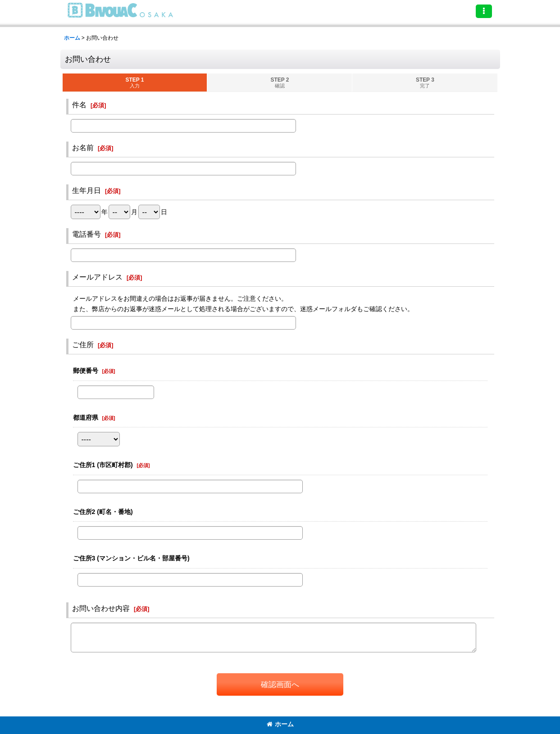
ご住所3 (131, 558)
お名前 (83, 147)
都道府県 (86, 417)
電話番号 (87, 234)
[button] (484, 11)
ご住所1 (103, 465)
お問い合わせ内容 (101, 608)
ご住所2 (103, 512)
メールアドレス (97, 277)
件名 (79, 105)
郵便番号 (86, 371)
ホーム (280, 724)
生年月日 (87, 190)
